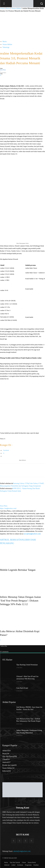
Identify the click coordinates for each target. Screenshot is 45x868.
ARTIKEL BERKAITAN (12, 540)
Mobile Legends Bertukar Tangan (18, 570)
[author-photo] (6, 503)
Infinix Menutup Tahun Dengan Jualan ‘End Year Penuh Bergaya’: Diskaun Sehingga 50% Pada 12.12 (20, 601)
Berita (8, 8)
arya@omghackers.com (32, 534)
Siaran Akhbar (16, 8)
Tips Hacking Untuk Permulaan (27, 665)
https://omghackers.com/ (8, 508)
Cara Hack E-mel (22, 688)
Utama (2, 8)
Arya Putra (3, 70)
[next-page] (0, 640)
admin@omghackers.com (22, 851)
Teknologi (6, 47)
